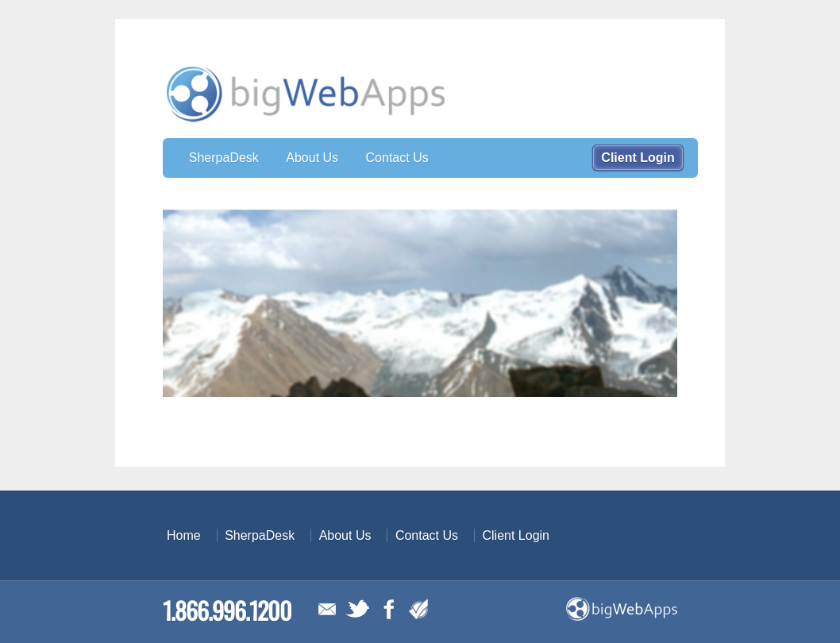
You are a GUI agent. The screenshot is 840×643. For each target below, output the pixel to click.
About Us (312, 158)
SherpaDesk (224, 158)
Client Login (638, 158)
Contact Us (397, 158)
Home (184, 535)
